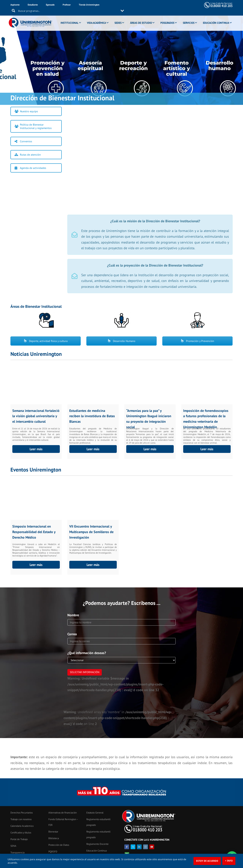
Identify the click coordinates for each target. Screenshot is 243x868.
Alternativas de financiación (63, 813)
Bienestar (53, 832)
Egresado (50, 5)
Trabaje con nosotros (21, 819)
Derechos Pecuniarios (22, 813)
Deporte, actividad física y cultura (46, 341)
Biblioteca (54, 838)
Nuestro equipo (26, 111)
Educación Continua (97, 851)
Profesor (67, 5)
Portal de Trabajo (19, 839)
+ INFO (229, 861)
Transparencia (17, 853)
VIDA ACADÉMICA (97, 17)
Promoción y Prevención (197, 341)
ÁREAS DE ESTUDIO (142, 17)
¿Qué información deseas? (87, 653)
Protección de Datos (59, 845)
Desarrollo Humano (121, 341)
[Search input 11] (146, 5)
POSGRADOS (168, 17)
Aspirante (15, 5)
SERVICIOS (189, 17)
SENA (13, 846)
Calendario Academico (22, 826)
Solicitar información (85, 672)
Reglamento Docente (97, 844)
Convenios (23, 141)
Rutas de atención (28, 155)
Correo (72, 634)
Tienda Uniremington (89, 5)
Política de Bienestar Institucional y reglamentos (33, 126)
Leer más (36, 449)
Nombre (73, 615)
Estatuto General (95, 813)
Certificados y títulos (21, 833)
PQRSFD (53, 852)
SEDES (119, 17)
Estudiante (33, 5)
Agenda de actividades (30, 168)
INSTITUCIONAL (70, 17)
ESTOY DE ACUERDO (207, 861)
